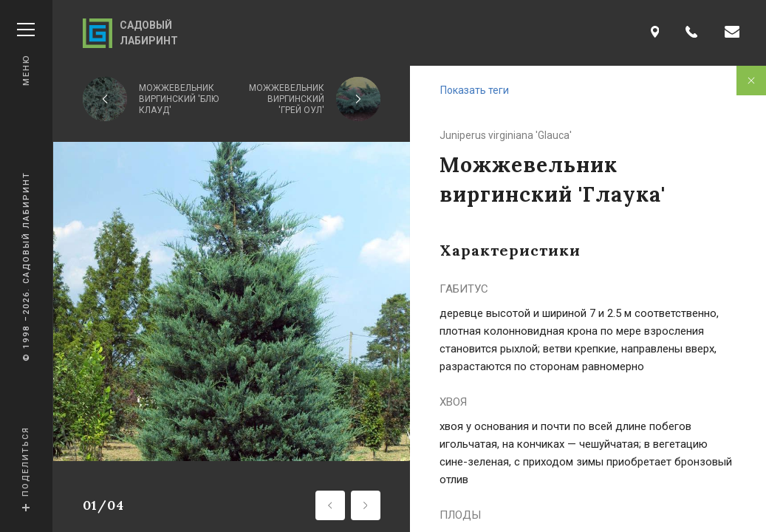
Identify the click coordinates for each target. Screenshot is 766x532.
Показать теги (475, 90)
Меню (26, 54)
